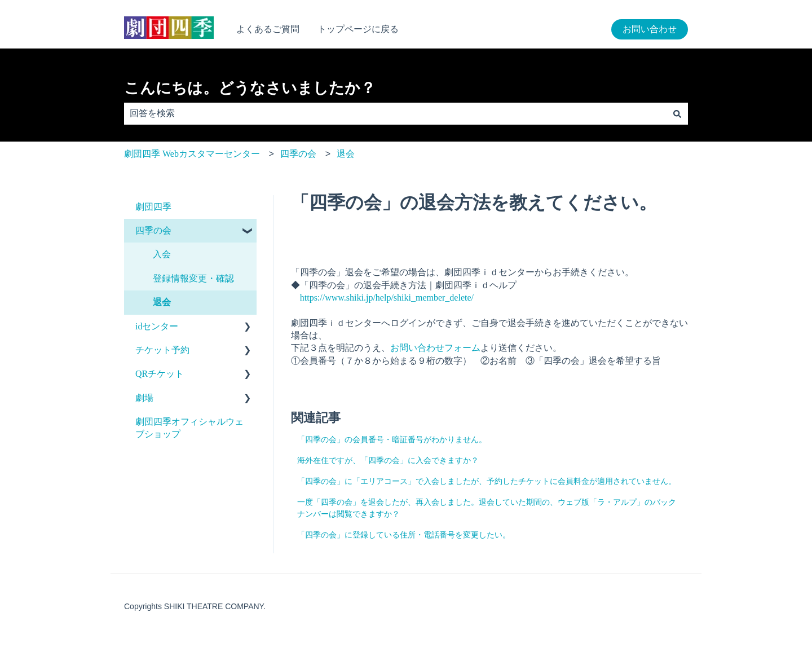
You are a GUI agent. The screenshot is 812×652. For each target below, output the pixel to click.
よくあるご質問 (268, 29)
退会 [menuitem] (162, 302)
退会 (346, 154)
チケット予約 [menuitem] (162, 350)
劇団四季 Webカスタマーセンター (192, 154)
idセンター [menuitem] (157, 326)
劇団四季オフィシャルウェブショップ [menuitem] (189, 428)
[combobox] (395, 113)
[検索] (677, 113)
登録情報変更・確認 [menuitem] (193, 278)
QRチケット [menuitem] (160, 374)
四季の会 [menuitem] (153, 230)
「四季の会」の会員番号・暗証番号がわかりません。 (392, 440)
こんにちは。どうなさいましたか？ (250, 88)
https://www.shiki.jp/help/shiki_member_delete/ (387, 298)
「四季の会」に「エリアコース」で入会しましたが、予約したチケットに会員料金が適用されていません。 (487, 481)
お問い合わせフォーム (435, 348)
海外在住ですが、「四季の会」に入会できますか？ (388, 461)
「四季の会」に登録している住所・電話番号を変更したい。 (404, 535)
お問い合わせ (650, 29)
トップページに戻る (358, 29)
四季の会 (298, 154)
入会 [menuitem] (162, 254)
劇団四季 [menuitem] (153, 207)
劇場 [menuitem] (144, 398)
